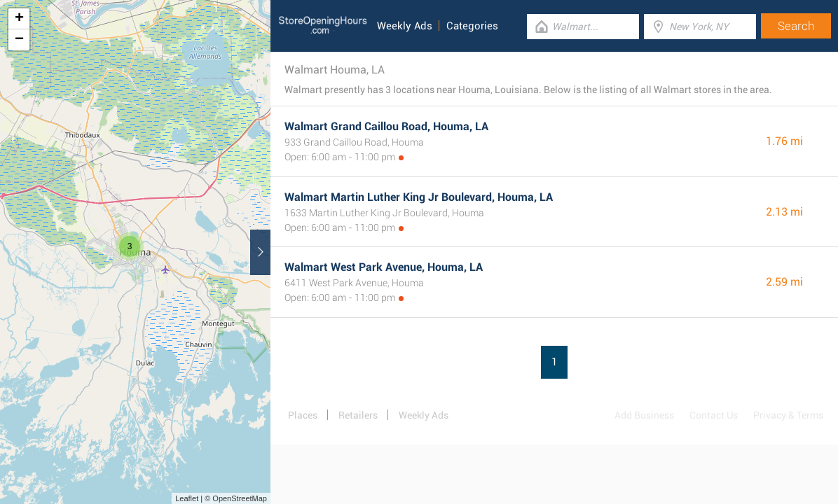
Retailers (358, 415)
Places (303, 415)
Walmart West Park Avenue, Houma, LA (384, 267)
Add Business (644, 415)
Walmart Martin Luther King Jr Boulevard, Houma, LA (419, 197)
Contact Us (714, 415)
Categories (472, 26)
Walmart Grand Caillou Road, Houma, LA (386, 126)
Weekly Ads (405, 26)
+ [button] (19, 19)
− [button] (19, 40)
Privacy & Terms (788, 415)
